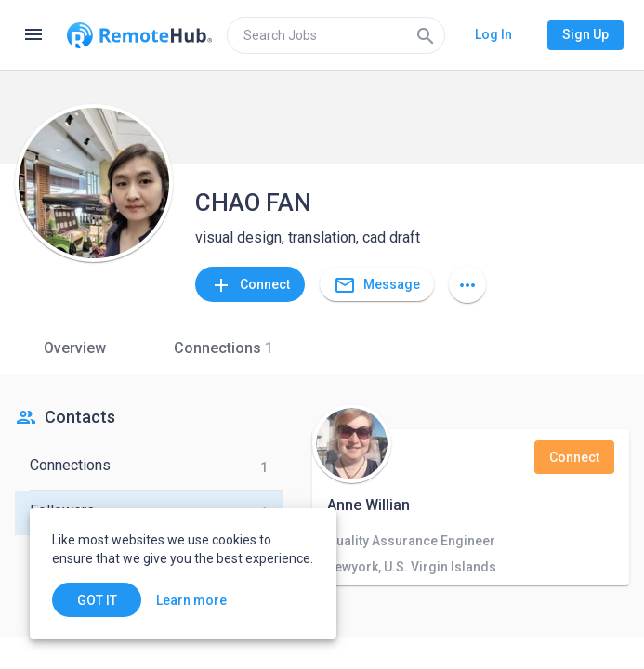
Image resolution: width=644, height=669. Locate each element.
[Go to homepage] (139, 35)
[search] (336, 35)
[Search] (426, 35)
